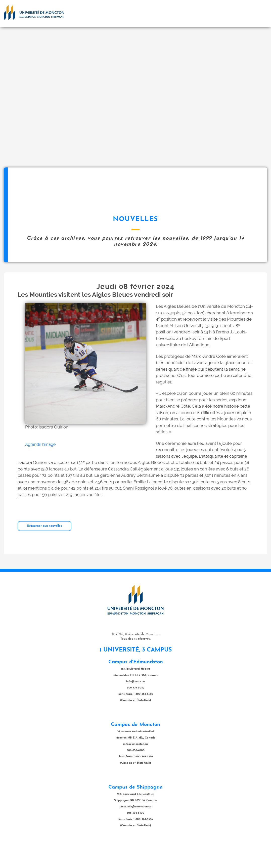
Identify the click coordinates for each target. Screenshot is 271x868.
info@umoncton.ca (135, 769)
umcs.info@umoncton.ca (135, 832)
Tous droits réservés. (136, 664)
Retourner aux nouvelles (44, 551)
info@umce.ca (135, 707)
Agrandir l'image (40, 470)
